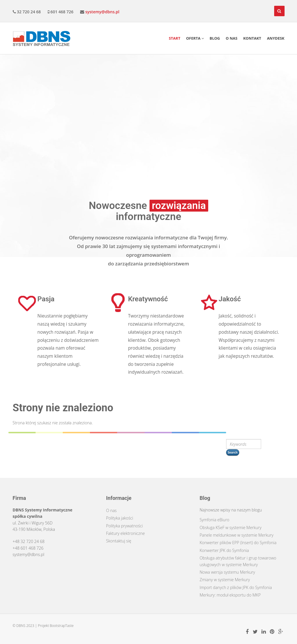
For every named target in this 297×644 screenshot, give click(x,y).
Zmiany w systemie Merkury (225, 580)
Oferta (195, 38)
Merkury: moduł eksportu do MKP (230, 595)
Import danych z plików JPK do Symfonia (236, 587)
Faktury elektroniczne (126, 533)
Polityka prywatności (124, 526)
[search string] (244, 444)
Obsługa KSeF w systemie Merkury (230, 528)
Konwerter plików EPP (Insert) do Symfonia (238, 543)
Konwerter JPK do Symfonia (224, 550)
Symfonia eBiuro (214, 520)
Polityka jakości (120, 518)
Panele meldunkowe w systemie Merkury (236, 535)
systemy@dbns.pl (102, 12)
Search (233, 452)
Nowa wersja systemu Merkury (227, 572)
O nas (111, 510)
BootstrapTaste (62, 626)
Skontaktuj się (119, 541)
